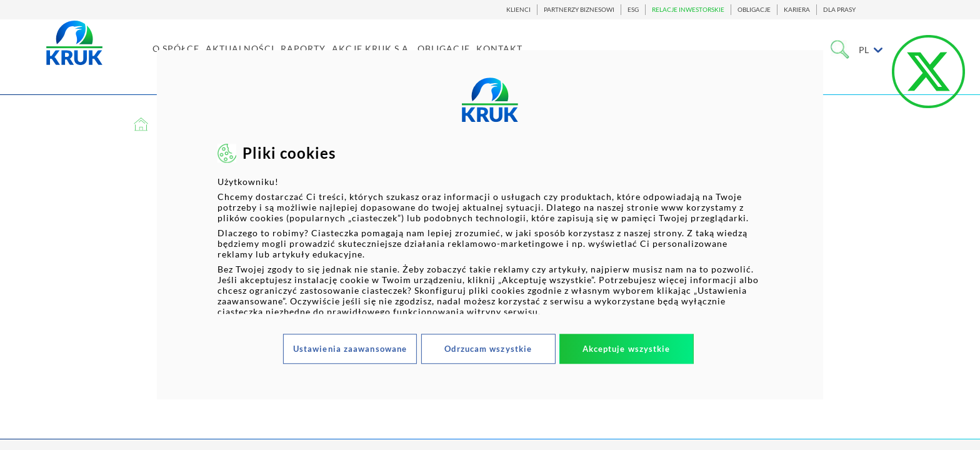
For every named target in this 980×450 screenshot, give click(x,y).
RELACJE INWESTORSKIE (688, 10)
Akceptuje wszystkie (627, 349)
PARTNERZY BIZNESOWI (579, 10)
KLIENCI (518, 10)
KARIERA (797, 10)
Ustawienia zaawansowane (350, 349)
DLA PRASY (839, 10)
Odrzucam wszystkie (488, 349)
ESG (633, 10)
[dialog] (490, 225)
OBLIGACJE (754, 10)
